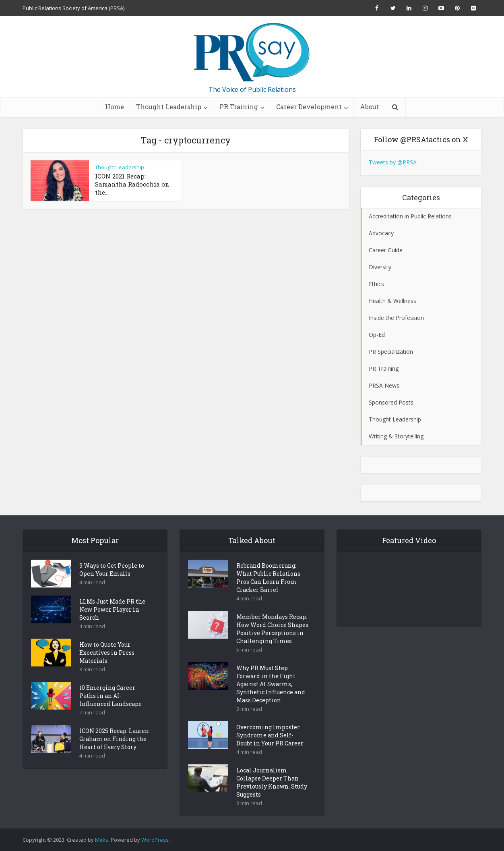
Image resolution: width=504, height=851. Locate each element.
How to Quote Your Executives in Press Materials (107, 667)
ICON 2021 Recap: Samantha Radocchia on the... (132, 184)
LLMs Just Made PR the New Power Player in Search (112, 624)
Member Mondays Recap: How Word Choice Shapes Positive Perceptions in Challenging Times (272, 643)
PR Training (239, 107)
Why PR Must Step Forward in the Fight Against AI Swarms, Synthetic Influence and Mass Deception (271, 698)
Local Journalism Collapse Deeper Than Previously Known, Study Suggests (272, 796)
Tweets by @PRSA (393, 162)
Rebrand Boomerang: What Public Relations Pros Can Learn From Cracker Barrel (268, 592)
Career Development (309, 107)
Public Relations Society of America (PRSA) (73, 8)
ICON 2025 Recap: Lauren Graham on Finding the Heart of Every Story (114, 753)
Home (115, 107)
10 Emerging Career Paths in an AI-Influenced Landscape (111, 710)
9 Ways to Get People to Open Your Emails (112, 584)
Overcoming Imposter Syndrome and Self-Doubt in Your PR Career (270, 749)
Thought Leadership (169, 107)
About (370, 107)
